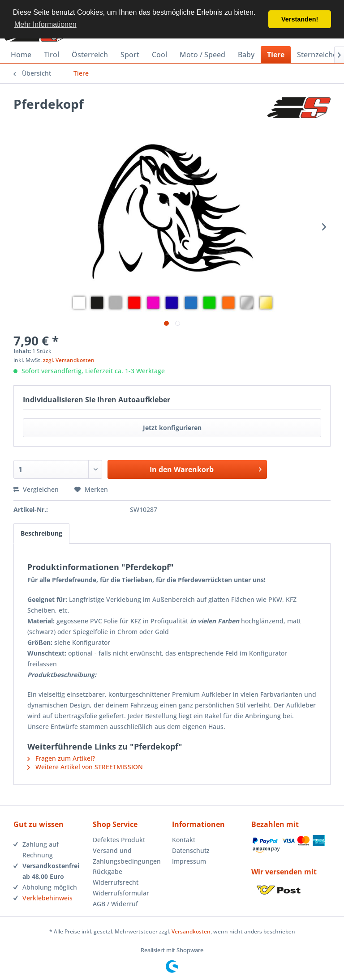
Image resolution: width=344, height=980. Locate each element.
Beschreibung (41, 533)
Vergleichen (36, 489)
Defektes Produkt (119, 840)
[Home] (21, 55)
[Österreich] (90, 55)
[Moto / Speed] (202, 55)
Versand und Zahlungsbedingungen (127, 856)
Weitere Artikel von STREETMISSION (85, 767)
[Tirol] (52, 55)
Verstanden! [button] (300, 19)
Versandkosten (191, 931)
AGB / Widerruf (115, 904)
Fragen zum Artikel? (61, 758)
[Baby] (246, 55)
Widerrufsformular (121, 893)
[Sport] (130, 55)
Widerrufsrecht (116, 882)
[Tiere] (276, 55)
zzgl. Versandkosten (69, 360)
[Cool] (159, 55)
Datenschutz (191, 850)
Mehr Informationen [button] (45, 24)
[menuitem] (21, 55)
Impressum (189, 861)
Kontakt (184, 840)
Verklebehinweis (47, 898)
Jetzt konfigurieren (172, 428)
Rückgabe (107, 871)
